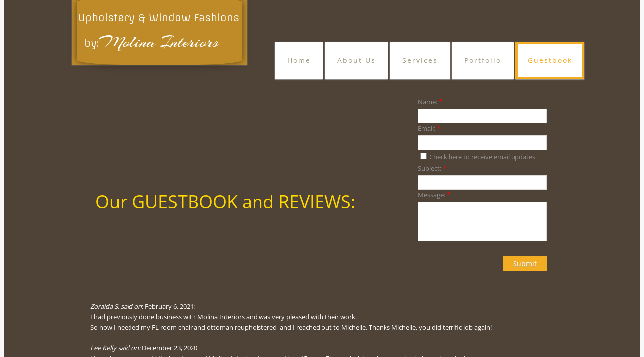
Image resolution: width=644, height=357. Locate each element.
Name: (430, 102)
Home (299, 60)
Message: (434, 195)
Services (420, 60)
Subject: (432, 168)
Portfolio (483, 60)
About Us (356, 60)
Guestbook (550, 60)
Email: (429, 128)
